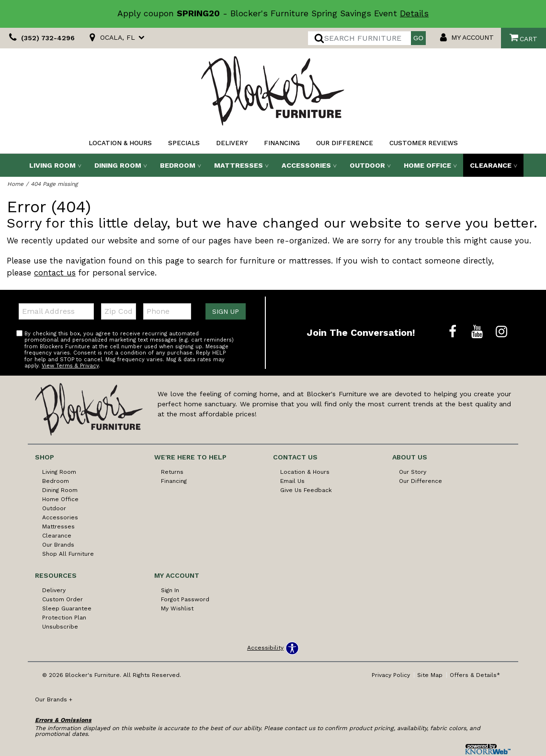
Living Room (52, 165)
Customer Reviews (424, 143)
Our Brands (58, 545)
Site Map (430, 675)
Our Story (413, 472)
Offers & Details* (475, 675)
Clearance (491, 165)
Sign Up (226, 311)
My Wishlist (177, 608)
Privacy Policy (391, 675)
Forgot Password (185, 599)
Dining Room (118, 165)
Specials (184, 143)
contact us (55, 273)
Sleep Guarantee (67, 608)
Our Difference (345, 143)
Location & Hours (120, 143)
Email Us (292, 481)
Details (414, 13)
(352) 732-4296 (40, 38)
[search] (359, 38)
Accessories (306, 165)
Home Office (427, 165)
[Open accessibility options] (273, 648)
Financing (282, 143)
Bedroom (178, 165)
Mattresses (239, 165)
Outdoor (367, 165)
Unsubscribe (60, 627)
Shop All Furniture (68, 554)
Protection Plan (64, 618)
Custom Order (63, 599)
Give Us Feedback (306, 490)
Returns (172, 472)
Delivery (232, 143)
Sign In (170, 590)
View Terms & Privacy (70, 366)
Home (15, 184)
